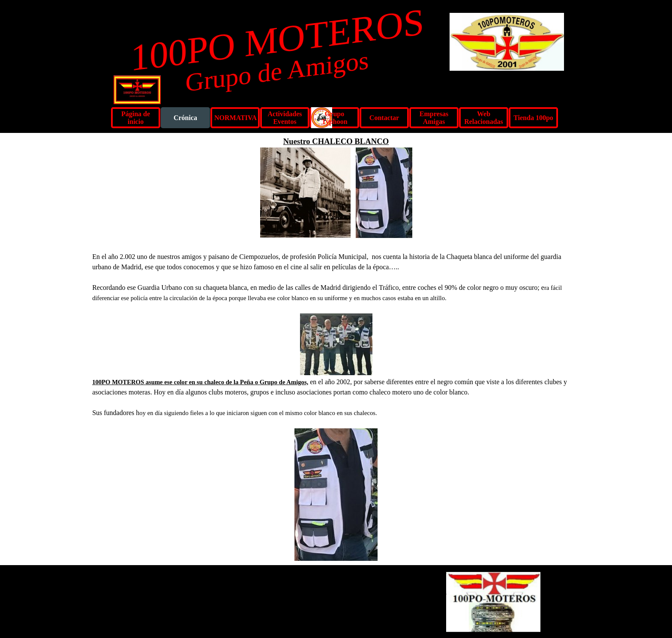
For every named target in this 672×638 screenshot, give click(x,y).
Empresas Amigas (434, 118)
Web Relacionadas (484, 118)
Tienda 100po (533, 118)
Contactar (384, 118)
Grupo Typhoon (334, 118)
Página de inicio (136, 118)
